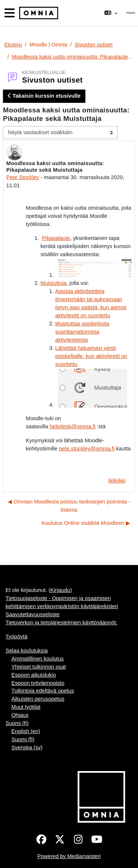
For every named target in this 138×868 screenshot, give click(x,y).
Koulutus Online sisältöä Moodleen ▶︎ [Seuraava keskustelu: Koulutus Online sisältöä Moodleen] (86, 523)
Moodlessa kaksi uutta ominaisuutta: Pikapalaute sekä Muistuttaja (73, 57)
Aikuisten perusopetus (38, 699)
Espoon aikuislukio (34, 675)
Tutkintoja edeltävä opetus (43, 691)
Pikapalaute (56, 238)
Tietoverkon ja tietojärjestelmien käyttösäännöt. (61, 623)
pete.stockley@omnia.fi (87, 449)
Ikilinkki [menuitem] (117, 481)
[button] (111, 13)
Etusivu (13, 45)
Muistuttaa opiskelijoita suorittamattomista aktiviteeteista (82, 332)
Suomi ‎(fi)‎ (17, 723)
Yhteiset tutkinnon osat (39, 667)
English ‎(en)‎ (26, 731)
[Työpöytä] (38, 13)
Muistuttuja (54, 283)
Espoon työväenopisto (38, 683)
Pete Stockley (23, 177)
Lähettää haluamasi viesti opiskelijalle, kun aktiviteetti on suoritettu (91, 356)
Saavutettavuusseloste (33, 614)
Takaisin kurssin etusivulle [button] (44, 96)
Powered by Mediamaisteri (69, 856)
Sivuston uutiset (94, 45)
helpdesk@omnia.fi (72, 426)
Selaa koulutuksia (27, 651)
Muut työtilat (26, 707)
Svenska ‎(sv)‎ (27, 747)
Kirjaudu (131, 13)
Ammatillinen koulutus (38, 659)
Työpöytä (16, 637)
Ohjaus (20, 715)
